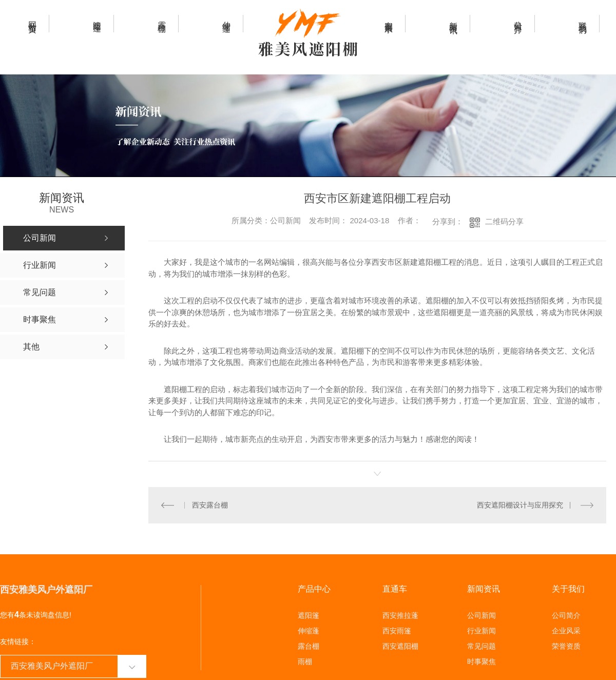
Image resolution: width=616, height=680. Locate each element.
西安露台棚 (210, 504)
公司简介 (566, 615)
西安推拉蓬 (400, 615)
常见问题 (482, 646)
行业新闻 (482, 630)
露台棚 (309, 646)
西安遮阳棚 (400, 646)
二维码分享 (504, 221)
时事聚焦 (482, 661)
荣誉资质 (566, 646)
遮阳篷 (309, 615)
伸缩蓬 (309, 630)
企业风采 (566, 630)
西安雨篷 (397, 630)
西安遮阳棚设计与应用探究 (520, 504)
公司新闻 (482, 615)
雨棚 (305, 661)
